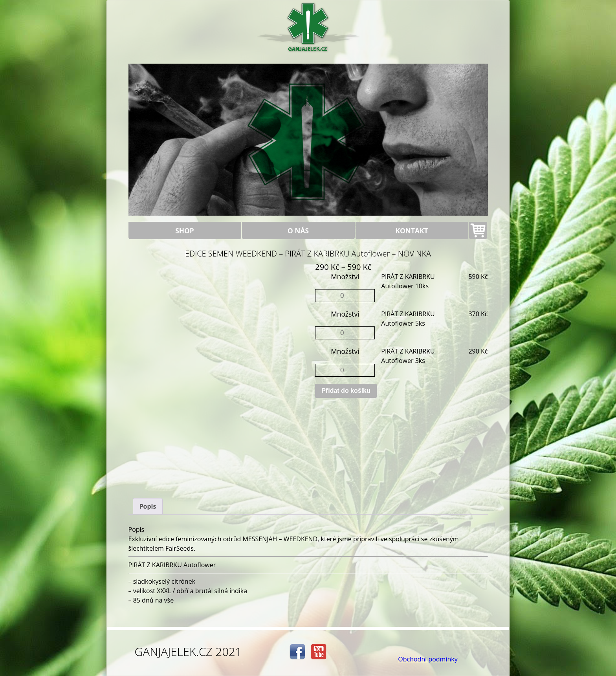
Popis (148, 506)
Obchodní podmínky (428, 659)
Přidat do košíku (346, 391)
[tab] (148, 506)
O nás (298, 231)
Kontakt (412, 231)
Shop (184, 231)
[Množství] (345, 296)
